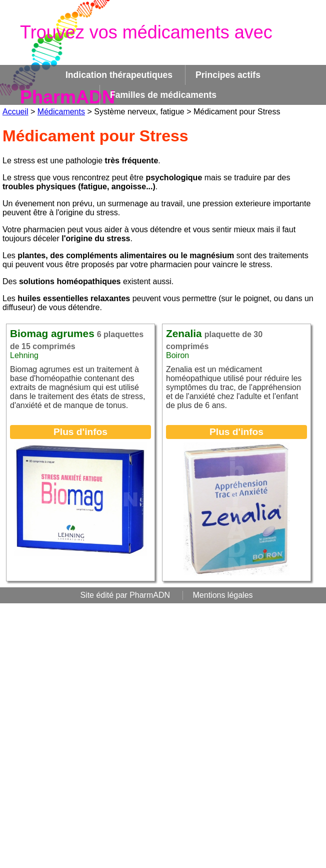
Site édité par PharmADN (125, 595)
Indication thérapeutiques (119, 75)
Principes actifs (228, 75)
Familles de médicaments (163, 95)
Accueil (15, 112)
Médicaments (61, 112)
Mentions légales (223, 595)
